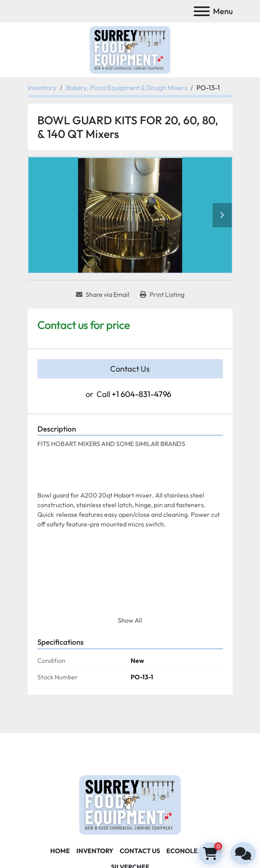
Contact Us (130, 369)
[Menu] (202, 11)
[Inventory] (42, 87)
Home (60, 851)
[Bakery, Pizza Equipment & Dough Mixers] (127, 87)
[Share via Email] (103, 294)
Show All (130, 620)
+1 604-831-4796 (141, 394)
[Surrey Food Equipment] (130, 804)
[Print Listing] (162, 294)
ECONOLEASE (188, 851)
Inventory (95, 851)
